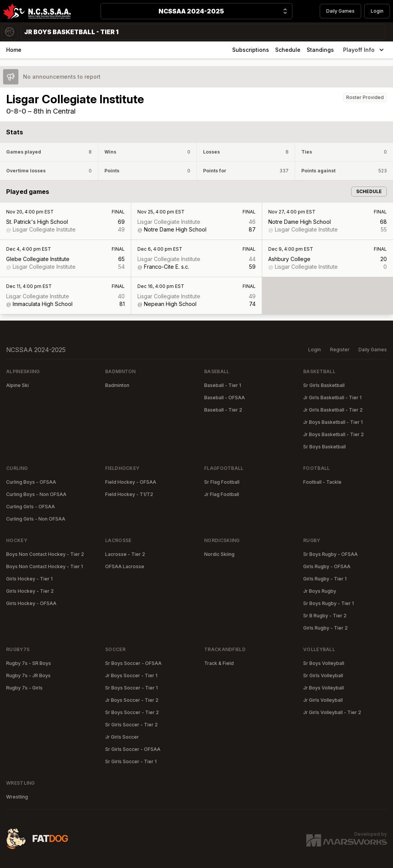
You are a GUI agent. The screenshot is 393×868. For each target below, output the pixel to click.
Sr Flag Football (222, 482)
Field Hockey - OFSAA (131, 482)
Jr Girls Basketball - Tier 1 (332, 398)
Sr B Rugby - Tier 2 (325, 616)
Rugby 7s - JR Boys (28, 675)
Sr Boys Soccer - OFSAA (133, 663)
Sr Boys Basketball (324, 447)
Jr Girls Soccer (122, 737)
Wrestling (17, 797)
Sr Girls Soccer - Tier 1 (131, 761)
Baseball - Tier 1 (223, 385)
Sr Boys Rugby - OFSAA (330, 554)
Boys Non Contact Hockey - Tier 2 (45, 554)
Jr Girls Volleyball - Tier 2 (332, 712)
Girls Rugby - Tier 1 (325, 579)
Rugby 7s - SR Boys (29, 663)
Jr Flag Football (222, 494)
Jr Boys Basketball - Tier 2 (334, 434)
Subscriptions (251, 50)
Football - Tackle (322, 482)
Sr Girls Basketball (324, 385)
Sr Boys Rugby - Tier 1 (329, 603)
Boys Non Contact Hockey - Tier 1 (45, 566)
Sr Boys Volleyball (324, 663)
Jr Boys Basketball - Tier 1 (333, 422)
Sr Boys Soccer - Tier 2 (132, 712)
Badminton (117, 385)
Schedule (288, 50)
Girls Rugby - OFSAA (327, 566)
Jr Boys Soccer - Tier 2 (132, 700)
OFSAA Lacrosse (125, 566)
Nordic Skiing (219, 554)
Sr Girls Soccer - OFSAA (133, 749)
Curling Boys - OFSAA (31, 482)
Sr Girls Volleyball (323, 675)
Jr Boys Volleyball (324, 688)
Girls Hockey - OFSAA (31, 603)
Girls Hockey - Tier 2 (30, 591)
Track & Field (219, 663)
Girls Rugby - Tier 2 (325, 628)
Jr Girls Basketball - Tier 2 (333, 410)
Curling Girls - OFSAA (31, 507)
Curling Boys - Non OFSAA (36, 494)
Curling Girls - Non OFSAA (36, 519)
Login (377, 11)
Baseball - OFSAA (225, 398)
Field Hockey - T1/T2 (129, 494)
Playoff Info (364, 50)
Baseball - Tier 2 (223, 410)
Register (340, 350)
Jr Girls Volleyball (323, 700)
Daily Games (340, 11)
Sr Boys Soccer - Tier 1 (131, 688)
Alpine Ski (17, 385)
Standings (320, 50)
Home (14, 50)
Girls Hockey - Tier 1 (29, 579)
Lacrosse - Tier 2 (125, 554)
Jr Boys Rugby (320, 591)
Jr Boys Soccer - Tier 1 (131, 675)
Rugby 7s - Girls (24, 688)
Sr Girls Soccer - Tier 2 (131, 725)
